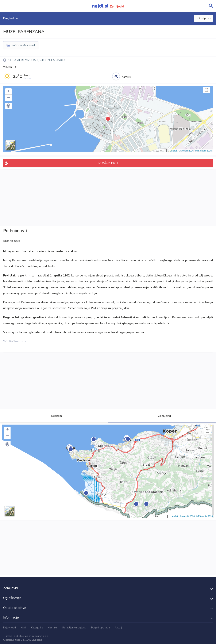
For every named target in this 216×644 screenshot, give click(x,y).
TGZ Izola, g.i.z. (18, 341)
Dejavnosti (9, 628)
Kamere (126, 77)
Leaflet (173, 151)
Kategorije (37, 628)
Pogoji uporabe (100, 628)
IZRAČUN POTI (108, 163)
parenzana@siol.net (23, 45)
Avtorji (119, 628)
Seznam (54, 416)
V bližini (8, 67)
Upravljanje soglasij (74, 628)
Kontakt (52, 628)
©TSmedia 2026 (203, 151)
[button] (8, 106)
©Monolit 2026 (186, 151)
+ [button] (9, 92)
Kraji (23, 628)
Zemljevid (162, 416)
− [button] (9, 98)
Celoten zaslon (207, 90)
